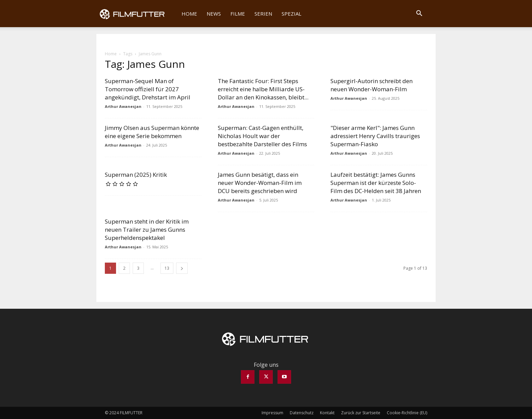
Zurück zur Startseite (361, 413)
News (214, 14)
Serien (263, 14)
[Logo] (137, 14)
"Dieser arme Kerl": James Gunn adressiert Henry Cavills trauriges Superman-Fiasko (375, 136)
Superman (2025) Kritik (136, 175)
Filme (238, 14)
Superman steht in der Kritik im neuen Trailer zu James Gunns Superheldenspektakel (147, 230)
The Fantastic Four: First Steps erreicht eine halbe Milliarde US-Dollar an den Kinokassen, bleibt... (263, 89)
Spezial (291, 14)
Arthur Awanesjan (123, 106)
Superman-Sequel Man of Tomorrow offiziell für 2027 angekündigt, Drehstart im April (148, 89)
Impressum (272, 413)
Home (189, 14)
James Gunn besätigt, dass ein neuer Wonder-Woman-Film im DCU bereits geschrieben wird (260, 183)
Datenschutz (302, 413)
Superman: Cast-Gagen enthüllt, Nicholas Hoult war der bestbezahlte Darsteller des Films (262, 136)
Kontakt (327, 413)
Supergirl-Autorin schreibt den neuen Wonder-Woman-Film (372, 85)
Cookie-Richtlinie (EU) (407, 413)
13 (167, 268)
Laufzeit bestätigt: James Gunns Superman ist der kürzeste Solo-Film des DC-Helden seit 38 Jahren (376, 183)
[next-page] (182, 268)
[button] (419, 14)
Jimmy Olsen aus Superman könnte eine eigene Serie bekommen (152, 132)
